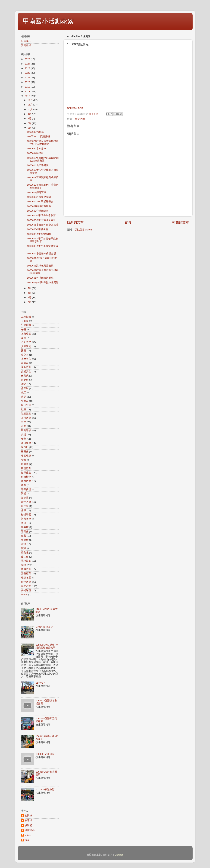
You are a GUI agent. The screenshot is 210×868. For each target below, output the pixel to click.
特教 (24, 460)
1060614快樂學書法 (38, 165)
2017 (28, 96)
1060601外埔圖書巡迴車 (40, 278)
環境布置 (26, 578)
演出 (24, 544)
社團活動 (26, 414)
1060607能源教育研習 (39, 206)
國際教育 (26, 481)
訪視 (24, 494)
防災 (24, 397)
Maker (24, 595)
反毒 (24, 338)
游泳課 (25, 498)
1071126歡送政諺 (45, 790)
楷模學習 (26, 515)
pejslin (28, 835)
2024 (28, 64)
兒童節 (25, 401)
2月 (30, 302)
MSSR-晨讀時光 (44, 627)
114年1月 (41, 683)
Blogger (119, 855)
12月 (31, 100)
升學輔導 (26, 325)
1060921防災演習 (45, 754)
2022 (28, 73)
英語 (24, 435)
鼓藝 (24, 536)
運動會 (25, 531)
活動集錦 (26, 45)
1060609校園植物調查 (39, 197)
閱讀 (24, 565)
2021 (28, 78)
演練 (24, 548)
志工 (24, 393)
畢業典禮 (26, 489)
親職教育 (26, 569)
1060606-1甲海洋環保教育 (41, 220)
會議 (24, 510)
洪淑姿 (28, 825)
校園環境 (26, 456)
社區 (24, 409)
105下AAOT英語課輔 (38, 136)
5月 (30, 288)
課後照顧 (26, 561)
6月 (30, 128)
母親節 (25, 363)
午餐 (24, 329)
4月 (30, 293)
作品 (24, 384)
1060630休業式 (35, 132)
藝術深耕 (26, 590)
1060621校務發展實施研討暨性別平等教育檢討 (43, 142)
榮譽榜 (25, 540)
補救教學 (26, 519)
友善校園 (26, 334)
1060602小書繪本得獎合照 (41, 254)
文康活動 (26, 346)
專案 (24, 485)
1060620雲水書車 (37, 149)
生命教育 (26, 367)
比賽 (24, 351)
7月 (30, 123)
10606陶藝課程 (35, 153)
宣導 (24, 422)
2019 (28, 87)
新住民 (25, 506)
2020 (28, 82)
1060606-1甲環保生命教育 (41, 215)
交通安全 (26, 372)
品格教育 (26, 418)
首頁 (128, 222)
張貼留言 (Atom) (84, 230)
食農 (24, 439)
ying (27, 840)
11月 (31, 105)
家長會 (25, 451)
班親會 (25, 464)
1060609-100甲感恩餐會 (40, 202)
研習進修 (26, 430)
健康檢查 (26, 477)
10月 (31, 109)
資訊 (24, 523)
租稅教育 (26, 468)
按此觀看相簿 (75, 108)
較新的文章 (75, 222)
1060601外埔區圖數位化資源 (43, 282)
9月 (30, 114)
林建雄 (28, 820)
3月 (30, 298)
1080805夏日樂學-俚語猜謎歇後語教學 (47, 646)
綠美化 (25, 553)
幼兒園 (25, 355)
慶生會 (25, 557)
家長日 (25, 447)
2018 (28, 91)
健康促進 (26, 473)
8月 (30, 119)
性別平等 (26, 405)
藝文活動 (80, 119)
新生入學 (26, 502)
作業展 (25, 388)
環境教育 (26, 582)
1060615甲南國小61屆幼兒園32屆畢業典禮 (43, 159)
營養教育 (26, 573)
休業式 (25, 376)
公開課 (25, 321)
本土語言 (26, 359)
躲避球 (25, 527)
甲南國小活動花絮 (48, 21)
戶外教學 (26, 342)
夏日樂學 (26, 443)
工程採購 (26, 317)
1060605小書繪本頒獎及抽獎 (43, 225)
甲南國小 (26, 41)
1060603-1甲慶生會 (38, 229)
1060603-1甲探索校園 (39, 234)
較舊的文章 (181, 222)
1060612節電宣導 (37, 192)
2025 (28, 59)
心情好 (28, 816)
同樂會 (25, 380)
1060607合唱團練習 (38, 211)
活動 (24, 426)
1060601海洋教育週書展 (40, 266)
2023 (28, 68)
